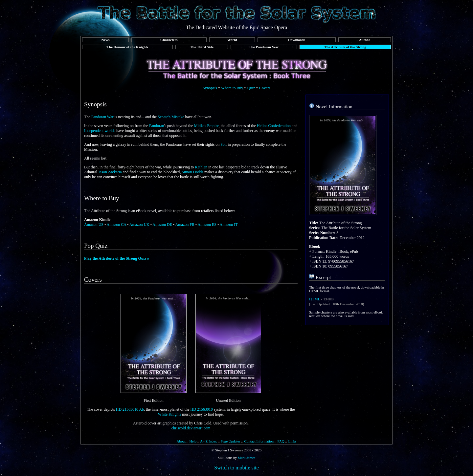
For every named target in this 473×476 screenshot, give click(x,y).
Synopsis (210, 88)
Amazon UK (139, 225)
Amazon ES (207, 225)
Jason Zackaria (110, 172)
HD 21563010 (201, 409)
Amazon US (94, 225)
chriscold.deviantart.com (191, 428)
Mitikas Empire (206, 126)
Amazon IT (229, 225)
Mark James (247, 458)
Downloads (297, 40)
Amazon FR (185, 225)
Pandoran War (102, 117)
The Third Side (202, 47)
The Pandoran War (264, 47)
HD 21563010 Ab (130, 409)
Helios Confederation (274, 126)
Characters (169, 40)
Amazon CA (117, 225)
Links (292, 441)
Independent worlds (100, 131)
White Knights (169, 414)
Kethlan (201, 167)
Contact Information (259, 441)
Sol (223, 144)
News (105, 40)
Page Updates (231, 441)
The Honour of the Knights (127, 47)
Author (365, 40)
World (232, 40)
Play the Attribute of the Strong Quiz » (117, 258)
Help (193, 441)
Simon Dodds (192, 172)
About (181, 441)
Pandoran (157, 126)
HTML (315, 299)
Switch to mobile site (236, 468)
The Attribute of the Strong (345, 47)
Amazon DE (162, 225)
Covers (265, 88)
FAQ (281, 441)
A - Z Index (208, 441)
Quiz (251, 88)
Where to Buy (232, 88)
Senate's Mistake (171, 117)
